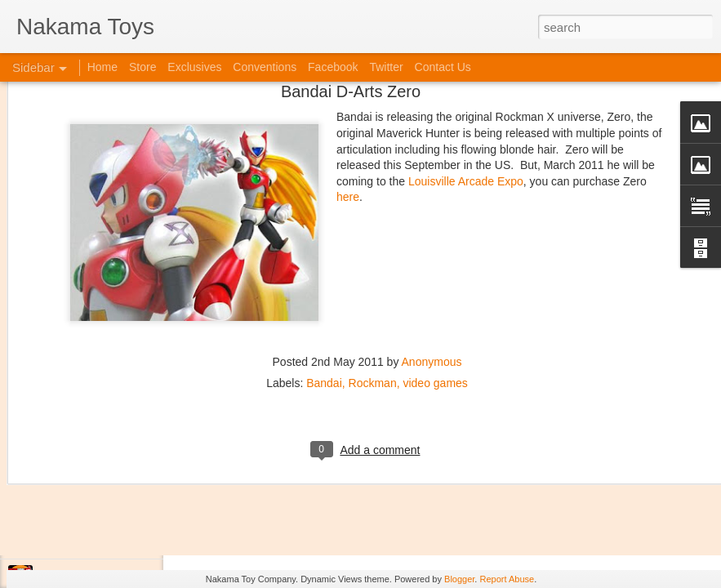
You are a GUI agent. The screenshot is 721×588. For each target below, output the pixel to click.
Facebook (333, 67)
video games (435, 239)
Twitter (386, 67)
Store (142, 67)
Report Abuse (507, 579)
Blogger (459, 579)
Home (102, 67)
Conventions (265, 67)
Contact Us (443, 67)
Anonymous (432, 218)
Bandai (324, 239)
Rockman (373, 239)
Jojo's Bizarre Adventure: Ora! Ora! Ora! (127, 541)
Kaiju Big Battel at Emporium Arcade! (120, 504)
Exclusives (194, 67)
